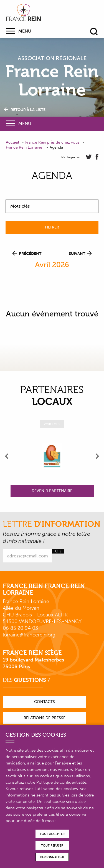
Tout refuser (52, 846)
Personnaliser (52, 857)
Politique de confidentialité (61, 782)
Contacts (45, 702)
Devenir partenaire (52, 491)
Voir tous (52, 424)
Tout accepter (52, 834)
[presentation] (7, 456)
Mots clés (20, 206)
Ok (58, 551)
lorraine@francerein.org (29, 635)
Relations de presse (45, 718)
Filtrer (52, 227)
